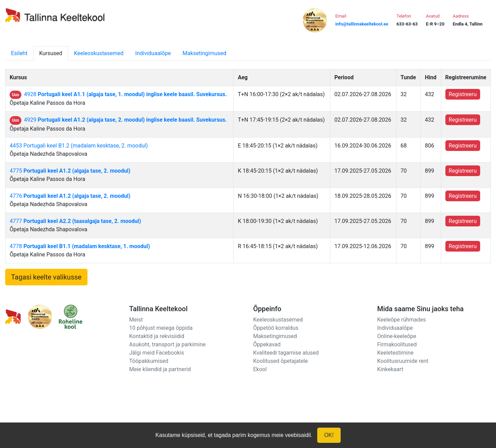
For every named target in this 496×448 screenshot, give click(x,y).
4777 (75, 221)
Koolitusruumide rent (403, 361)
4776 (70, 196)
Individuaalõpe (153, 53)
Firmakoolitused (397, 344)
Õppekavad (267, 344)
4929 (126, 120)
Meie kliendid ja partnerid (160, 369)
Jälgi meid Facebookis (157, 353)
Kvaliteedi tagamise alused (286, 353)
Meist (136, 320)
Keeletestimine (395, 353)
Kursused (51, 53)
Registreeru (463, 94)
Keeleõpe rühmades (401, 320)
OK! (329, 435)
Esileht (19, 53)
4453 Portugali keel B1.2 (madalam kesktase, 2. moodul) (79, 146)
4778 (80, 246)
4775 (70, 171)
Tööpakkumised (149, 361)
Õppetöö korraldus (276, 328)
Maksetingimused (204, 53)
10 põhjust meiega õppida (161, 328)
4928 (126, 94)
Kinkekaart (390, 369)
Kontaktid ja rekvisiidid (157, 336)
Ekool (260, 369)
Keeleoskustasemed (99, 53)
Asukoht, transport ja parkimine (167, 344)
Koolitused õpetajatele (281, 361)
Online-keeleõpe (397, 336)
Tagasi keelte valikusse (46, 277)
